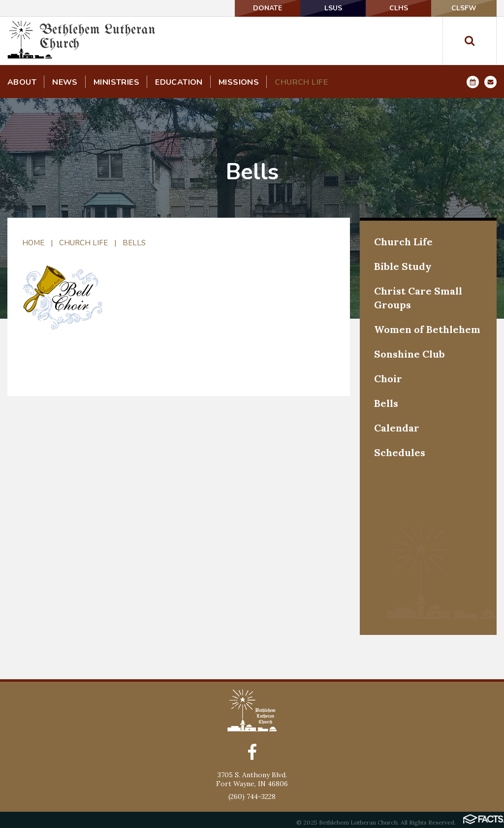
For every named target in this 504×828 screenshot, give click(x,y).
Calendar (397, 428)
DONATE (268, 8)
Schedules (400, 452)
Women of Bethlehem (427, 329)
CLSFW (464, 8)
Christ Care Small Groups (418, 298)
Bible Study (403, 266)
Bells (134, 243)
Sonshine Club (409, 354)
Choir (388, 379)
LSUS (333, 8)
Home (33, 243)
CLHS (399, 8)
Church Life (83, 243)
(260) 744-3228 (252, 796)
